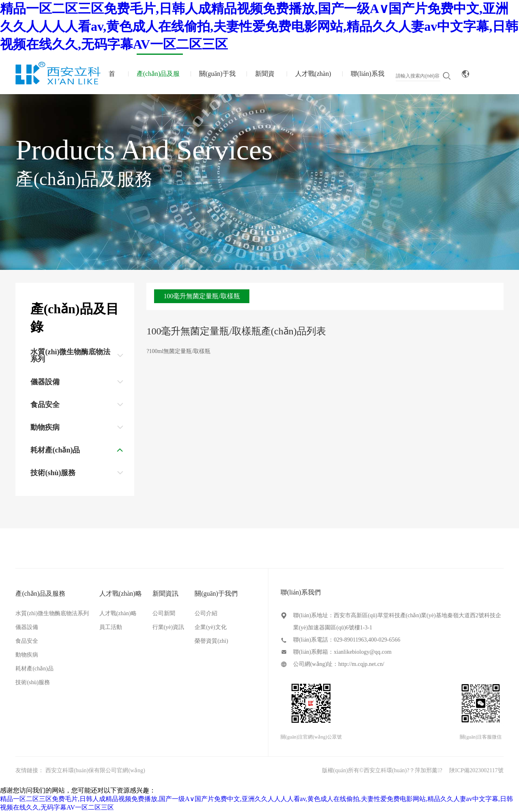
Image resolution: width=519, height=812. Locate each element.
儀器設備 (27, 627)
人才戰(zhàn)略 (313, 82)
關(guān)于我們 (217, 82)
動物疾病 (27, 655)
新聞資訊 (265, 82)
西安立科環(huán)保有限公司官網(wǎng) (95, 770)
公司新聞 (164, 613)
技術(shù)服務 (33, 682)
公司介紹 (206, 613)
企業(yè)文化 (211, 627)
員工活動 (111, 627)
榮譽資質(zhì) (211, 641)
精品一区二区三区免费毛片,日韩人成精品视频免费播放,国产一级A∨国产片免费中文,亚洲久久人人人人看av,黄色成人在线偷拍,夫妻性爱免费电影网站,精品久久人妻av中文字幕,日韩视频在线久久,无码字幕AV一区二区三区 (259, 26)
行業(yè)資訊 (168, 627)
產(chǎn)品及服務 (158, 82)
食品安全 (27, 641)
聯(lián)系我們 (368, 82)
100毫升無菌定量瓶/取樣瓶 (202, 296)
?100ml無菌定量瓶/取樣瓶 (178, 351)
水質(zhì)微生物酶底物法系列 (52, 613)
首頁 (112, 82)
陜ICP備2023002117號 (476, 770)
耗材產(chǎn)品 (34, 669)
